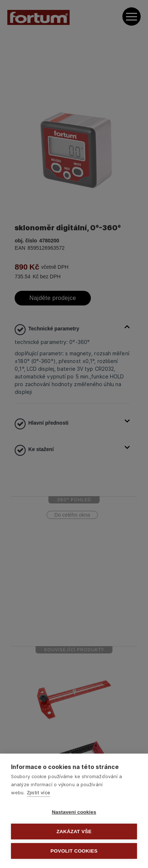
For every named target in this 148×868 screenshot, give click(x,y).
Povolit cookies (74, 851)
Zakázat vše (74, 832)
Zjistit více (38, 792)
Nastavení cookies (74, 812)
